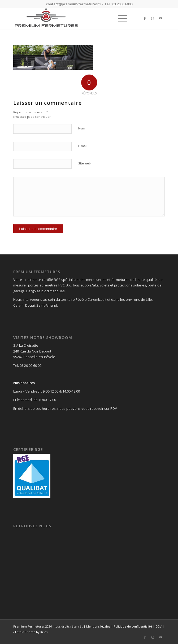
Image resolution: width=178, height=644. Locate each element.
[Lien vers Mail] (161, 18)
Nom (82, 128)
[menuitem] (120, 18)
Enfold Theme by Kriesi (32, 632)
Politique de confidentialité (133, 626)
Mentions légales (98, 626)
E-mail (83, 146)
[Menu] (120, 18)
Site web (84, 163)
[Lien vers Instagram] (153, 18)
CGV (159, 626)
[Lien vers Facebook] (145, 18)
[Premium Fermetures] (74, 18)
